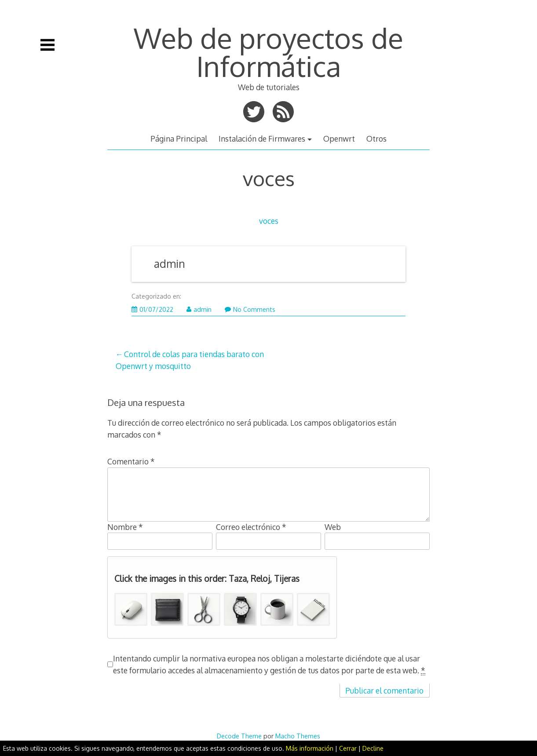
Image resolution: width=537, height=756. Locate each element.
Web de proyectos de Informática (268, 52)
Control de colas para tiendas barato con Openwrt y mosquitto (190, 360)
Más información (310, 748)
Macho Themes (298, 736)
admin (170, 264)
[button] (131, 609)
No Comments (250, 309)
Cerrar (348, 748)
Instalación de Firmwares (262, 139)
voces (269, 221)
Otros (376, 139)
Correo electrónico (251, 527)
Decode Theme (239, 736)
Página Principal (179, 139)
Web (333, 527)
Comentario (131, 461)
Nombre (125, 527)
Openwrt (339, 139)
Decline (373, 748)
